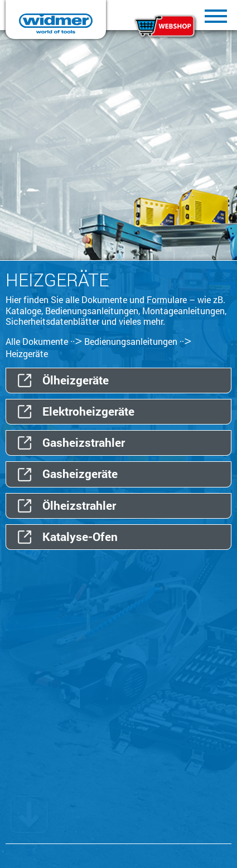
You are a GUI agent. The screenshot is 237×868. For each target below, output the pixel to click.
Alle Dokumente (37, 341)
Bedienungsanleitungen (131, 341)
